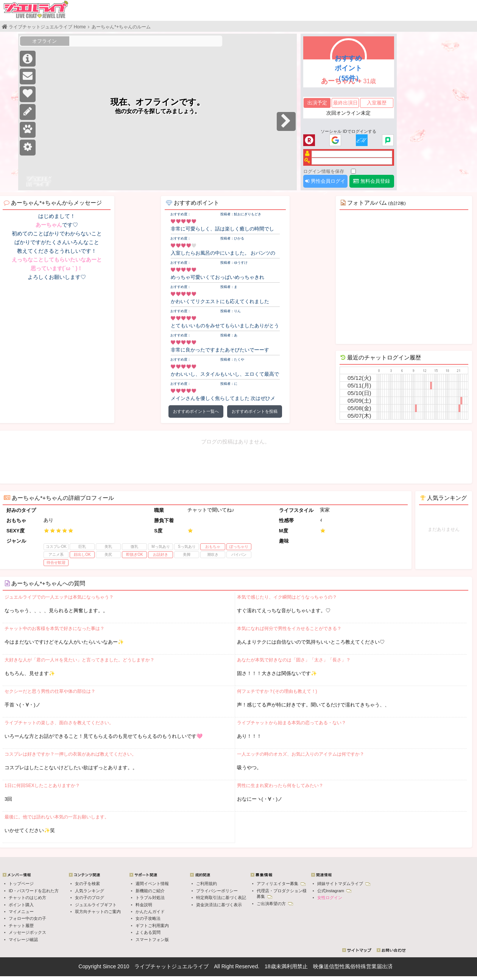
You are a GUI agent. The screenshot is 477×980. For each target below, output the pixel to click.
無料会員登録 (372, 181)
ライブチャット (153, 966)
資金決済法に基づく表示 (219, 905)
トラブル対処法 (150, 898)
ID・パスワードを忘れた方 (34, 891)
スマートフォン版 (152, 940)
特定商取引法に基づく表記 (221, 898)
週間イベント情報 (152, 884)
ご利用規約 (207, 884)
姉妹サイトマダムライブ (344, 884)
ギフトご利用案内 (152, 926)
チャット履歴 (21, 926)
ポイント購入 (21, 905)
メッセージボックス (27, 932)
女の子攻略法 (148, 918)
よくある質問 (148, 932)
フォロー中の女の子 (27, 918)
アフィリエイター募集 (281, 884)
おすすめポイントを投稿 (255, 411)
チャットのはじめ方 (27, 898)
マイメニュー (21, 912)
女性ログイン (330, 898)
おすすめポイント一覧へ (196, 411)
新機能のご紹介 (150, 891)
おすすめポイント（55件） (349, 68)
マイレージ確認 (23, 940)
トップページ (21, 884)
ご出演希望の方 (275, 904)
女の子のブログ (90, 898)
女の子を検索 (87, 884)
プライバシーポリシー (217, 891)
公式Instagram (334, 891)
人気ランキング (90, 891)
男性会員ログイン (325, 183)
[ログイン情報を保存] (353, 171)
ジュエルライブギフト (96, 905)
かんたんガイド (150, 912)
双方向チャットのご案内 (98, 912)
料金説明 (144, 905)
